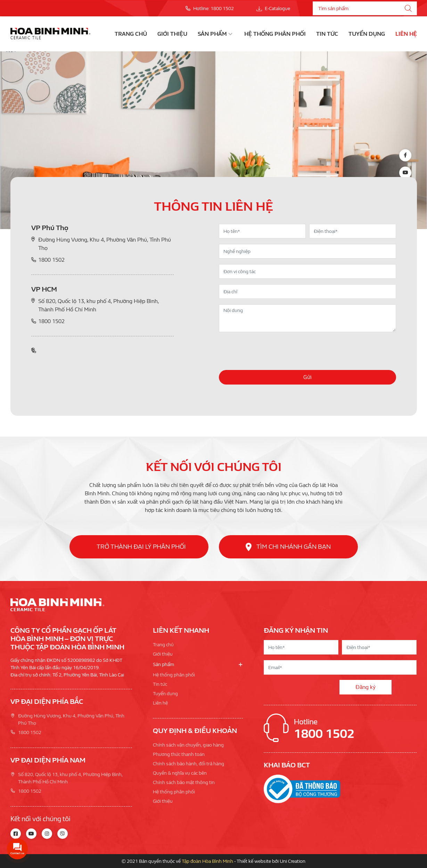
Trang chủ (131, 34)
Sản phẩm (212, 34)
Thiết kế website (254, 861)
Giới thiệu (172, 34)
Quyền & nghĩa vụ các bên (180, 773)
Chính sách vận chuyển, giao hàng (188, 745)
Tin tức (327, 34)
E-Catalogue (273, 9)
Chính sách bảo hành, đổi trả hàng (188, 764)
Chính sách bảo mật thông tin (184, 782)
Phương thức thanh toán (179, 754)
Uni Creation (293, 861)
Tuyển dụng (367, 34)
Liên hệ (406, 34)
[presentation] (272, 351)
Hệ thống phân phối (275, 34)
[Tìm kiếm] (408, 8)
